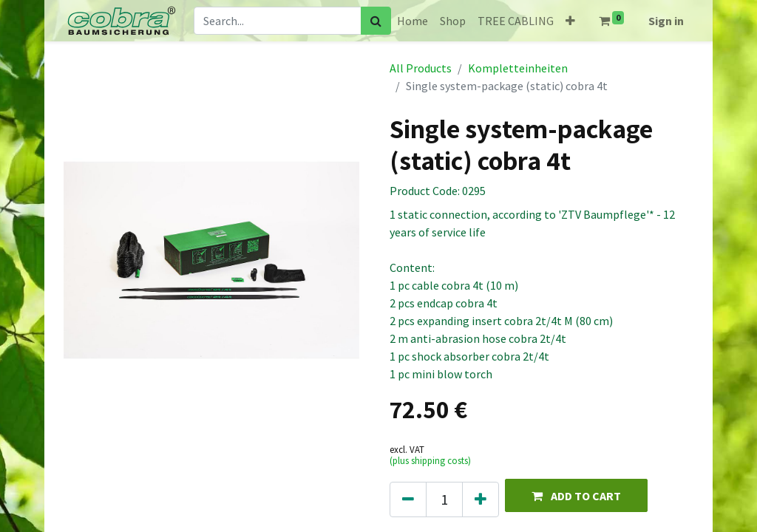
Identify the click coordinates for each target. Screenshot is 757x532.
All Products (421, 68)
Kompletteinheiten (518, 68)
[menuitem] (413, 21)
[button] (570, 21)
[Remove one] (408, 499)
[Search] (376, 21)
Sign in (666, 21)
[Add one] (481, 499)
